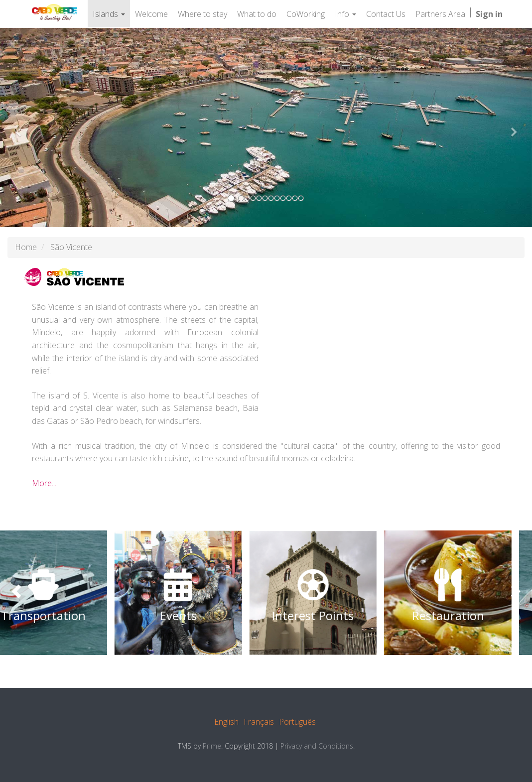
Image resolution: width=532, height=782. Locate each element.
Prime (212, 746)
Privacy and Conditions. (318, 746)
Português (297, 722)
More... (44, 483)
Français (259, 722)
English (226, 722)
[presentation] (17, 593)
